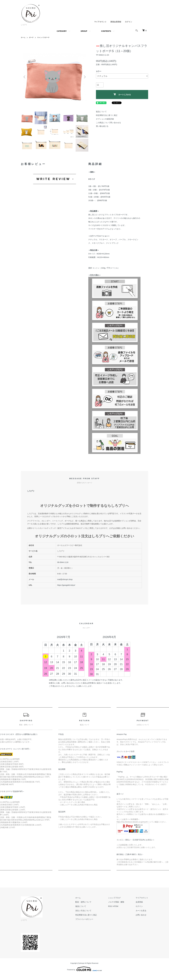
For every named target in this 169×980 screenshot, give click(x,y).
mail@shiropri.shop (65, 579)
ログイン (129, 22)
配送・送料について (83, 902)
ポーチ (31, 37)
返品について (101, 112)
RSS (110, 906)
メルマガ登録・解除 (116, 902)
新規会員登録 (116, 22)
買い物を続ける (102, 126)
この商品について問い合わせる (108, 123)
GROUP (84, 31)
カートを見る (141, 911)
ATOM (116, 906)
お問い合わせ (141, 915)
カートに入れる (122, 94)
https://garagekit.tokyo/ (66, 585)
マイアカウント (100, 22)
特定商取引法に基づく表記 (107, 115)
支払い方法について (83, 911)
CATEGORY (62, 31)
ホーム (23, 37)
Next (84, 77)
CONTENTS (106, 31)
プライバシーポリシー (84, 919)
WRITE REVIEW (53, 179)
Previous (25, 77)
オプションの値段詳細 (105, 119)
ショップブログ (114, 898)
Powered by (84, 969)
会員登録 (139, 902)
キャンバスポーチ (43, 37)
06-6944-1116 (63, 562)
